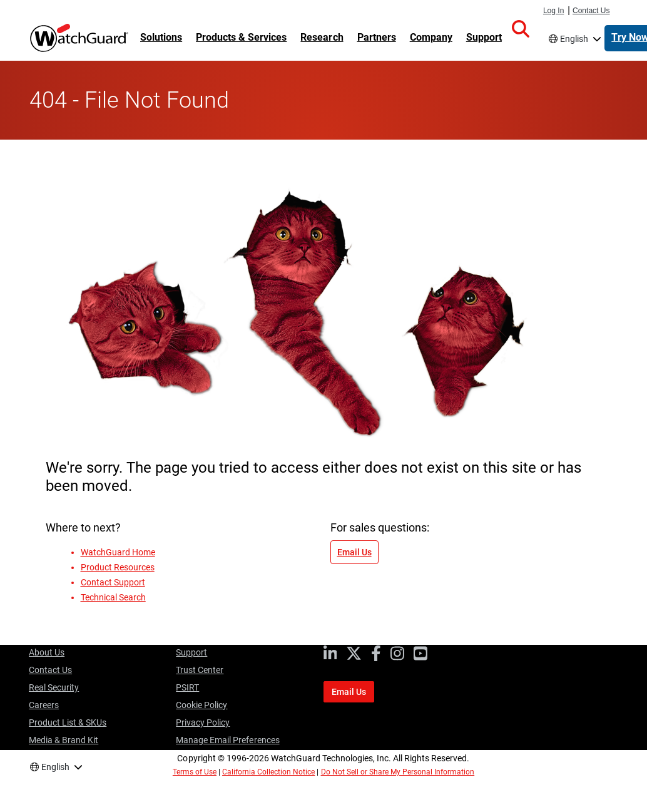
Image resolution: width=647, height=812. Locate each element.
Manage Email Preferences (227, 740)
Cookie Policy (201, 705)
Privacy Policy (203, 722)
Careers (44, 705)
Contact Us (591, 11)
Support (191, 652)
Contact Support (113, 582)
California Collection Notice (268, 772)
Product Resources (118, 567)
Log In (553, 11)
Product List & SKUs (68, 722)
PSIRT (187, 687)
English (574, 39)
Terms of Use (195, 772)
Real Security (54, 687)
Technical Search (113, 597)
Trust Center (200, 670)
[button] (521, 29)
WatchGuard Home (118, 552)
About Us (47, 652)
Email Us (354, 552)
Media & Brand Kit (64, 740)
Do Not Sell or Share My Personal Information (398, 772)
